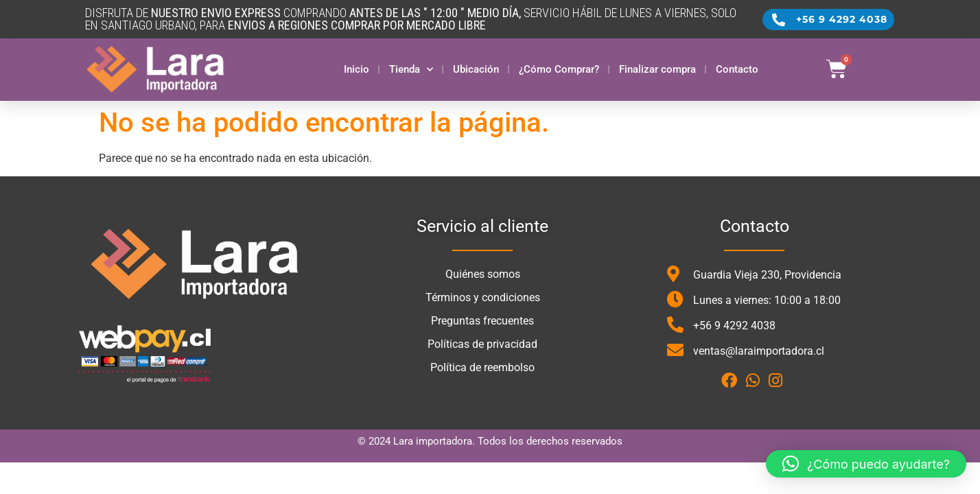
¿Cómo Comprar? (559, 69)
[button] (866, 464)
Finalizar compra (657, 69)
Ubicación (476, 69)
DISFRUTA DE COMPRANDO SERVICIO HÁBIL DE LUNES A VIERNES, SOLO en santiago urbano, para (411, 19)
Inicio (357, 69)
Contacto (737, 69)
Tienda (411, 70)
